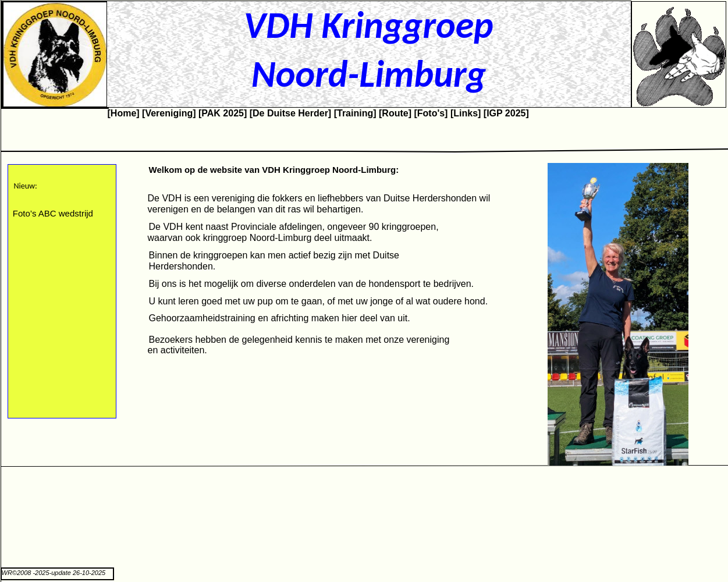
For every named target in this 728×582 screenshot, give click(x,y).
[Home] (124, 113)
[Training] (355, 113)
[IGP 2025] (506, 113)
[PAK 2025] (223, 113)
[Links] (466, 113)
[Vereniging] (169, 113)
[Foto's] (431, 113)
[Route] (395, 113)
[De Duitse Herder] (290, 113)
